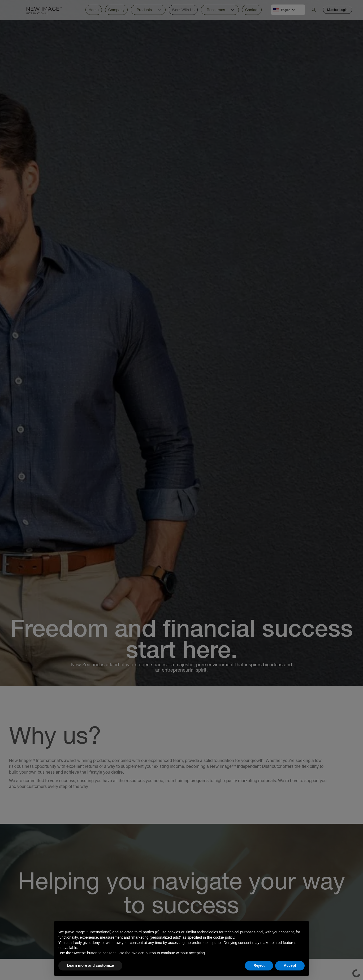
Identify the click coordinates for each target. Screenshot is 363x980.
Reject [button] (259, 965)
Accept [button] (290, 965)
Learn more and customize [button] (90, 965)
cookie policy (224, 937)
